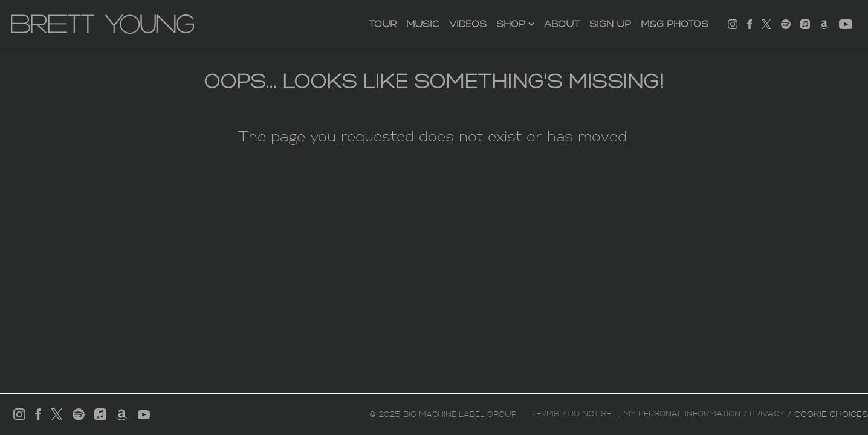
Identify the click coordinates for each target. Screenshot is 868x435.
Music (423, 24)
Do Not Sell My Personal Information (654, 414)
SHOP (511, 24)
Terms (545, 414)
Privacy (767, 414)
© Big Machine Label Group (443, 414)
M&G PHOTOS (675, 24)
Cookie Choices (831, 414)
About (562, 24)
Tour (383, 24)
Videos (468, 24)
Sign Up (610, 24)
